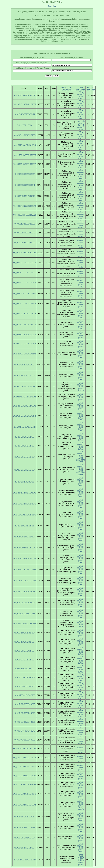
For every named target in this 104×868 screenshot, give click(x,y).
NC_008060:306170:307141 (24, 185)
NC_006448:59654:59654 (24, 436)
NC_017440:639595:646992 (24, 740)
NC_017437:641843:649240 (24, 731)
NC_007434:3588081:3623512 (24, 253)
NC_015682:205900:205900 (24, 848)
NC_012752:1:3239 (24, 125)
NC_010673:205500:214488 (24, 828)
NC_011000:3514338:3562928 (24, 215)
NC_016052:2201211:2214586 (24, 570)
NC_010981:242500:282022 (24, 376)
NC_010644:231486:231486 (24, 614)
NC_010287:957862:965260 (24, 650)
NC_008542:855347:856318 (24, 196)
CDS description (81, 88)
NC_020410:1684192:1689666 (24, 624)
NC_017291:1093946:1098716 (24, 785)
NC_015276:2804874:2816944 (24, 145)
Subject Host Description (66, 88)
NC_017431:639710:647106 (24, 633)
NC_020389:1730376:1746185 (24, 354)
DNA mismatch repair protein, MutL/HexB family (81, 456)
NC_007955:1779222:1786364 (24, 415)
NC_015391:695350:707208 (24, 548)
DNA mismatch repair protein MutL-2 (81, 387)
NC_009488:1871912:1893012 (24, 397)
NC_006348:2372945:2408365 (24, 273)
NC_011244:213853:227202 (24, 838)
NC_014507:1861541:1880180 (24, 592)
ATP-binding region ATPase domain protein (81, 860)
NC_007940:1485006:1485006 (24, 325)
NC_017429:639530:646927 (24, 704)
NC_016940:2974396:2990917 (24, 406)
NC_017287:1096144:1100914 (24, 805)
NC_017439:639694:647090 (24, 641)
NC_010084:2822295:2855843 (24, 206)
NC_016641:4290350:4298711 (24, 493)
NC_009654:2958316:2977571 (24, 135)
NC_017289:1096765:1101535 (24, 767)
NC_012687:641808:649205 (24, 686)
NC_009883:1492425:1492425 (24, 335)
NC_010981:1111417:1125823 (24, 426)
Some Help (52, 6)
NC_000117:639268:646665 (24, 668)
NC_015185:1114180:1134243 (24, 860)
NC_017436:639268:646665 (24, 722)
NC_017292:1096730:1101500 (24, 794)
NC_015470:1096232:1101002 (24, 758)
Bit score (93, 88)
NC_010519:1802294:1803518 (24, 95)
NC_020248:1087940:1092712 (24, 749)
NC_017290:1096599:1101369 (24, 776)
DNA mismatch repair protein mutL (81, 145)
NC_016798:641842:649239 (24, 695)
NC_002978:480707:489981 (24, 387)
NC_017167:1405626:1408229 (24, 504)
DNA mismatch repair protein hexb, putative (81, 805)
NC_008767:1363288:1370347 (24, 164)
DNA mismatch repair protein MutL (81, 114)
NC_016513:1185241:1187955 (24, 104)
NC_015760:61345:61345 (24, 482)
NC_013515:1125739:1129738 (24, 581)
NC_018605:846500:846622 (24, 537)
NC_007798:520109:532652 (24, 469)
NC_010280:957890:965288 (24, 659)
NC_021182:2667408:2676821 (24, 515)
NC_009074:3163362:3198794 (24, 314)
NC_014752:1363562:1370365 (24, 155)
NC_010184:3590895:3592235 (24, 559)
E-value (88, 88)
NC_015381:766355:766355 (24, 243)
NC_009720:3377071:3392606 (24, 344)
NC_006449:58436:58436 (24, 445)
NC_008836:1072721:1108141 (24, 294)
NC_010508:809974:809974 (24, 174)
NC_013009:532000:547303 (24, 456)
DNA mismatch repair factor (81, 624)
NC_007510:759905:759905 (24, 224)
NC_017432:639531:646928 (24, 713)
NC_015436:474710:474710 (24, 817)
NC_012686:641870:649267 (24, 677)
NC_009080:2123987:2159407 (24, 283)
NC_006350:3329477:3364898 (24, 304)
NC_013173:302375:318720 (24, 365)
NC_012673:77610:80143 (24, 526)
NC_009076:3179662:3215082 (24, 263)
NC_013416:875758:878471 (24, 114)
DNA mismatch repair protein (81, 95)
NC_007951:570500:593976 (24, 233)
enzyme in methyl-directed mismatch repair (81, 125)
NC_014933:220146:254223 (24, 603)
